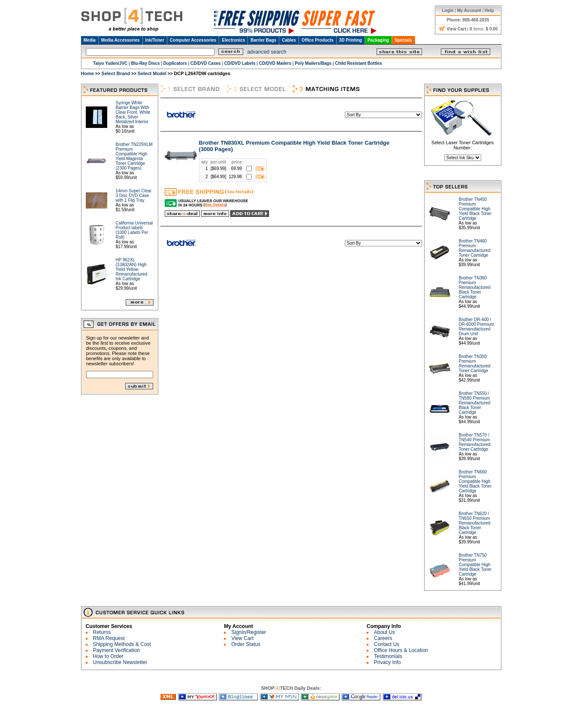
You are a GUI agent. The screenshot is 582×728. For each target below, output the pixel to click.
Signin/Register (249, 632)
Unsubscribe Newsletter (120, 662)
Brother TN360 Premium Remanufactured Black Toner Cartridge (475, 287)
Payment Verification (116, 650)
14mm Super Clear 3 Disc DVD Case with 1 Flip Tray (134, 196)
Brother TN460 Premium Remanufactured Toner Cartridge (475, 248)
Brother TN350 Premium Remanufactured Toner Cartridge (475, 364)
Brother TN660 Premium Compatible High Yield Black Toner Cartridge (475, 481)
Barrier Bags (263, 40)
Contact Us (387, 644)
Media (90, 40)
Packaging (378, 40)
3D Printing (351, 40)
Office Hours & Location (401, 650)
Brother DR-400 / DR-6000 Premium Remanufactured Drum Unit (477, 327)
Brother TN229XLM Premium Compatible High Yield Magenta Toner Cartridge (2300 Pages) (134, 156)
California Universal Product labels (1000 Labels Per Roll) (134, 230)
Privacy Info (387, 662)
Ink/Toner (155, 40)
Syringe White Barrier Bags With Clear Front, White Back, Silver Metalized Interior (133, 112)
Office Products (317, 40)
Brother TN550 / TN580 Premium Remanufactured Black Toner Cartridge (475, 403)
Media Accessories (121, 40)
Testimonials (388, 656)
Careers (383, 638)
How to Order (108, 656)
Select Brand (116, 73)
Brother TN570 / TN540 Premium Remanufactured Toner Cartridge (475, 442)
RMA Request (109, 638)
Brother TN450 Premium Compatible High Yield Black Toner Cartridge (475, 209)
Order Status (246, 644)
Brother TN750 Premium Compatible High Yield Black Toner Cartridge (475, 565)
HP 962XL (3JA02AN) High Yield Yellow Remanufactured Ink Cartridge (132, 269)
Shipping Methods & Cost (122, 644)
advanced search (267, 52)
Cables (289, 40)
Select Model (152, 73)
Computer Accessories (193, 40)
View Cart (242, 638)
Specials (403, 40)
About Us (384, 632)
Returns (102, 632)
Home (88, 73)
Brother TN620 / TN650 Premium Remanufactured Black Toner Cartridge (475, 523)
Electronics (233, 40)
